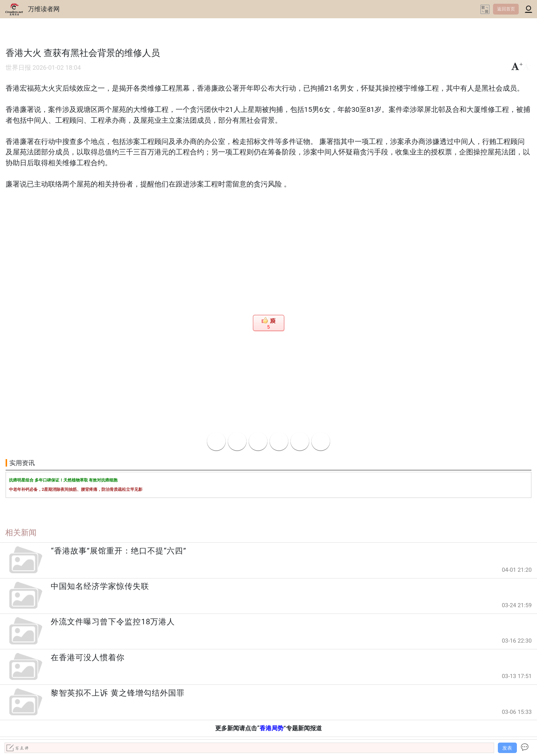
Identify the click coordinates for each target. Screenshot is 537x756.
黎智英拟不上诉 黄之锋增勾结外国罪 (117, 693)
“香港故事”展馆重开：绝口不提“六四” (118, 551)
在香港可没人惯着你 (88, 658)
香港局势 (271, 728)
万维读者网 (44, 9)
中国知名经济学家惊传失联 (100, 586)
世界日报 (18, 68)
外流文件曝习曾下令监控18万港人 (113, 622)
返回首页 (506, 9)
